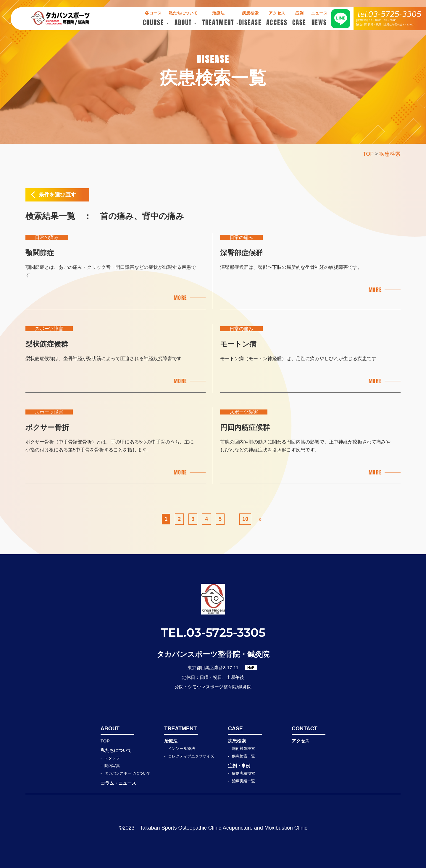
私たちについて (116, 750)
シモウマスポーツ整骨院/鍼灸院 (220, 687)
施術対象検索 (243, 748)
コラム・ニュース (118, 783)
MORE (180, 298)
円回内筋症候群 (245, 427)
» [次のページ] (260, 519)
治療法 (171, 741)
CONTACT (305, 729)
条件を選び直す (57, 195)
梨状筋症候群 (47, 344)
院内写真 (112, 766)
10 (245, 519)
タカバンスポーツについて (128, 773)
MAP (251, 667)
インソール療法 (181, 748)
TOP (105, 741)
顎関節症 (40, 253)
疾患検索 (237, 741)
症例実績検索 (243, 773)
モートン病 (238, 344)
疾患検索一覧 (243, 756)
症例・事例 (239, 766)
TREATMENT (180, 729)
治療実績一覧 (243, 781)
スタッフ (112, 758)
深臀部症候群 (241, 253)
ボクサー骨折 (47, 427)
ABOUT (110, 729)
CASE (235, 729)
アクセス (301, 741)
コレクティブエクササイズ (191, 756)
